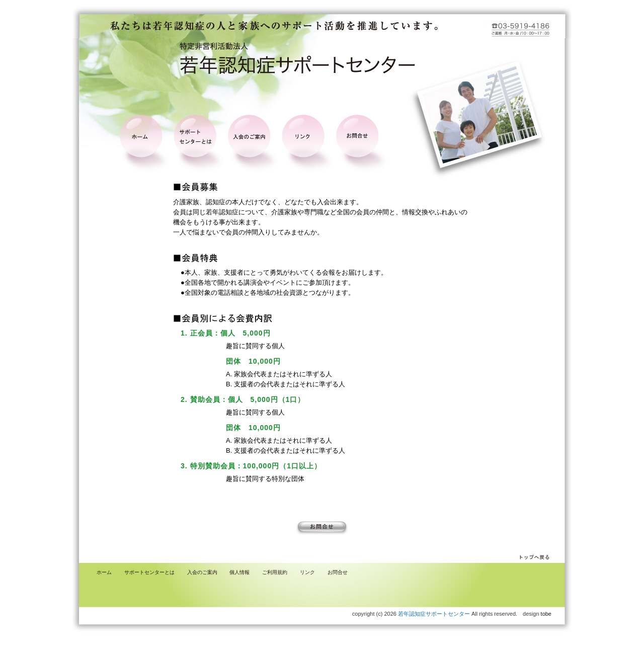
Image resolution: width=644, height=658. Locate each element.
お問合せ (338, 572)
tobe (546, 614)
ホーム (104, 572)
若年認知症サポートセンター (434, 614)
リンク (307, 572)
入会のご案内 (202, 572)
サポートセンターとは (149, 572)
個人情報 (239, 572)
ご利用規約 (275, 572)
